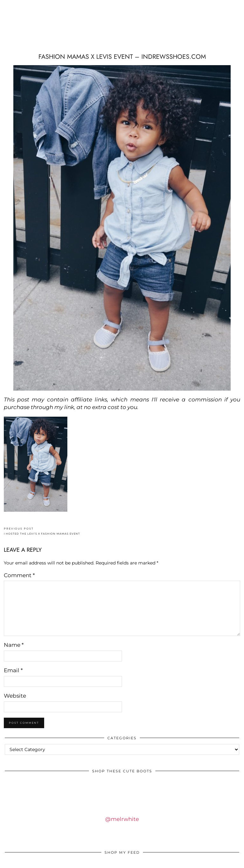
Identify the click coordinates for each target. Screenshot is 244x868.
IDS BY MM (44, 29)
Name (14, 645)
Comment (19, 575)
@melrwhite (122, 819)
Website (15, 696)
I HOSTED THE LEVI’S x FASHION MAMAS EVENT (42, 531)
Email (13, 670)
